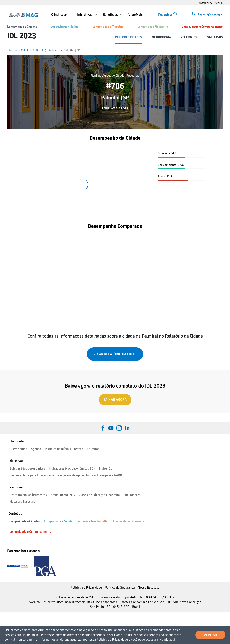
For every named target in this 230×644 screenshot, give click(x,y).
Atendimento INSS (63, 495)
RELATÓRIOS (189, 37)
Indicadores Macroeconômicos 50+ (72, 469)
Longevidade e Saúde (65, 27)
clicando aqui (166, 640)
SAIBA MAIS (215, 37)
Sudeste (53, 50)
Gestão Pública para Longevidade (32, 475)
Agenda (36, 449)
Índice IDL (105, 469)
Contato (78, 449)
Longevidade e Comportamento (202, 27)
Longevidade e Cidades (22, 27)
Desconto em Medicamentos (28, 495)
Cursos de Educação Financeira (99, 495)
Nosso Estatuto (149, 588)
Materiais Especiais (22, 502)
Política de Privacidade (86, 588)
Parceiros (93, 449)
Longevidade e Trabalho (108, 27)
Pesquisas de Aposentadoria (77, 475)
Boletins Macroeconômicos (27, 469)
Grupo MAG (128, 597)
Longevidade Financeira (153, 27)
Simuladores (132, 495)
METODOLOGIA (161, 37)
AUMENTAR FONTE (211, 3)
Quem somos (18, 449)
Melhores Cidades (20, 50)
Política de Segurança (120, 588)
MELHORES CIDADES (128, 37)
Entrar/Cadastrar (210, 15)
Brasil (39, 50)
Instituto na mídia (57, 449)
